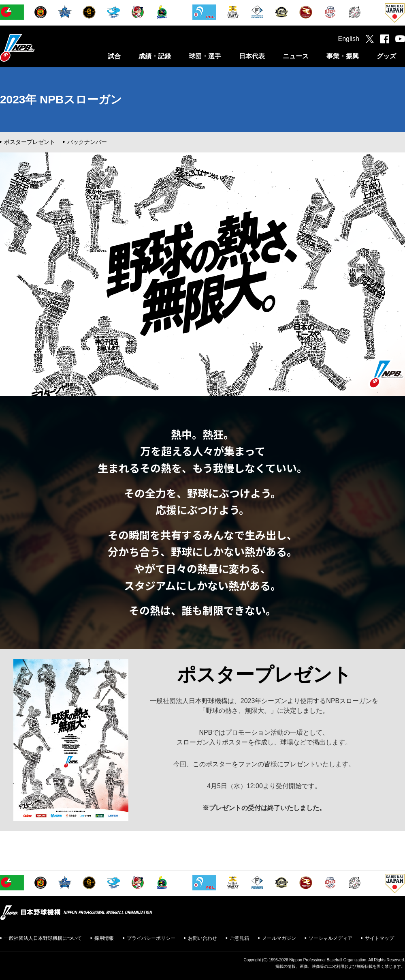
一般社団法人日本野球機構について (43, 938)
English (349, 39)
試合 (114, 56)
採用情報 (104, 938)
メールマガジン (279, 938)
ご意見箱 (239, 938)
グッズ (386, 56)
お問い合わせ (202, 938)
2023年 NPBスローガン (61, 100)
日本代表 (252, 56)
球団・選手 (205, 56)
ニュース (296, 56)
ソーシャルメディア (330, 938)
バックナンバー (87, 142)
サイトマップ (379, 938)
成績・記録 (155, 56)
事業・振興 (343, 56)
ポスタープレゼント (30, 142)
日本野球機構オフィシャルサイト (38, 48)
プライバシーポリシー (151, 938)
